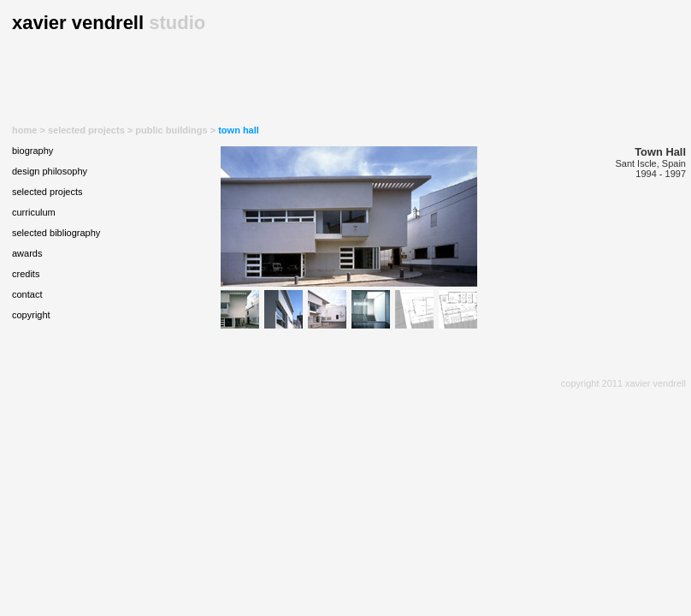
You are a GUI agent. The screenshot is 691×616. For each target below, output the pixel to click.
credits (26, 274)
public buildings (171, 130)
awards (27, 253)
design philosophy (50, 171)
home (24, 130)
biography (32, 151)
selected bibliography (56, 233)
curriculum (34, 212)
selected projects (86, 130)
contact (27, 294)
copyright (31, 315)
